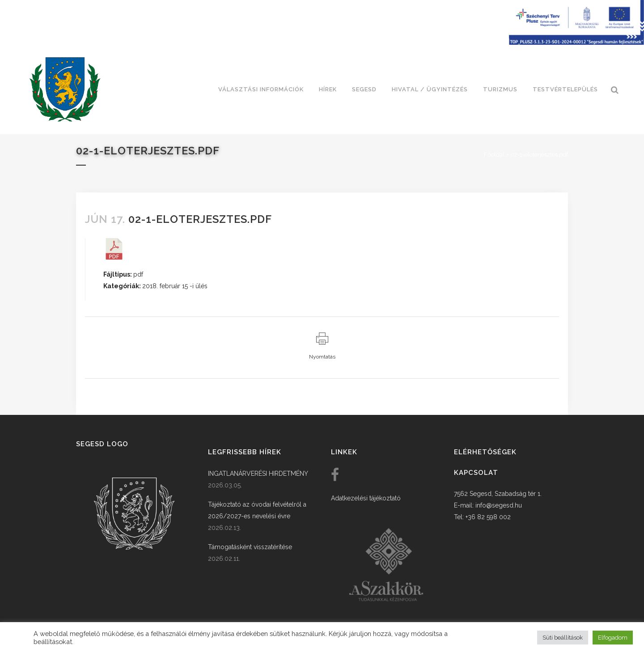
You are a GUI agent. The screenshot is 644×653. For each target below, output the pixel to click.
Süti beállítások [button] (563, 638)
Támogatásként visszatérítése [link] (250, 547)
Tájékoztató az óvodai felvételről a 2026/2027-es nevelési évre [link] (257, 510)
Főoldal (494, 155)
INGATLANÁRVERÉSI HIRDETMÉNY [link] (258, 474)
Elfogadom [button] (613, 638)
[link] (65, 90)
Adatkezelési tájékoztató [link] (366, 498)
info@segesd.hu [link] (499, 505)
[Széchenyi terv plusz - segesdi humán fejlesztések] (576, 43)
